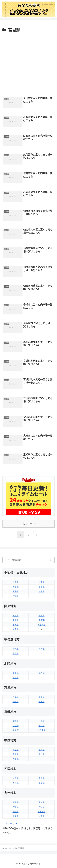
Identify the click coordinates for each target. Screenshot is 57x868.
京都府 (16, 726)
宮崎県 (42, 807)
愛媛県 (42, 778)
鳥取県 (16, 750)
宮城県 (16, 596)
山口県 (42, 754)
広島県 (42, 750)
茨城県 (16, 616)
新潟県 (16, 649)
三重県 (42, 702)
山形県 (42, 587)
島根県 (16, 754)
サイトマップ (10, 824)
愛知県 (42, 697)
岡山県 (16, 759)
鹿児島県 (41, 812)
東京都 (42, 620)
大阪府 (16, 730)
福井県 (42, 673)
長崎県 (16, 812)
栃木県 (16, 620)
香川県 (16, 783)
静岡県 (16, 702)
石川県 (16, 678)
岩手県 (16, 591)
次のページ (29, 523)
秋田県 (42, 582)
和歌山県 (41, 730)
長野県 (42, 649)
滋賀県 (16, 721)
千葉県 (42, 616)
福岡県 (16, 802)
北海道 (16, 582)
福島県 (42, 591)
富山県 (16, 673)
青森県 (16, 587)
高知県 (42, 783)
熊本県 (16, 816)
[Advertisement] (28, 64)
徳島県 (16, 778)
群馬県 (16, 625)
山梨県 (16, 653)
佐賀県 (16, 807)
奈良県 (42, 726)
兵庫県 (42, 721)
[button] (51, 560)
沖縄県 (42, 816)
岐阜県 (16, 697)
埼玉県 (16, 629)
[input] (28, 560)
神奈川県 (41, 625)
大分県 (42, 802)
